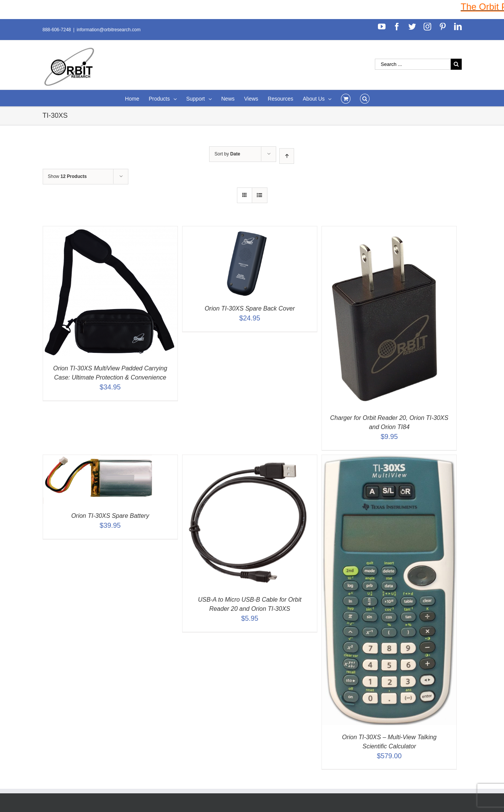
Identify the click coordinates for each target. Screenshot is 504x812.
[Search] (365, 98)
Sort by (227, 154)
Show (67, 176)
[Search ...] (413, 64)
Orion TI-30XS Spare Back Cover (250, 308)
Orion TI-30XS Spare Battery (110, 516)
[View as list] (260, 195)
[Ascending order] (287, 156)
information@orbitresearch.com (109, 30)
